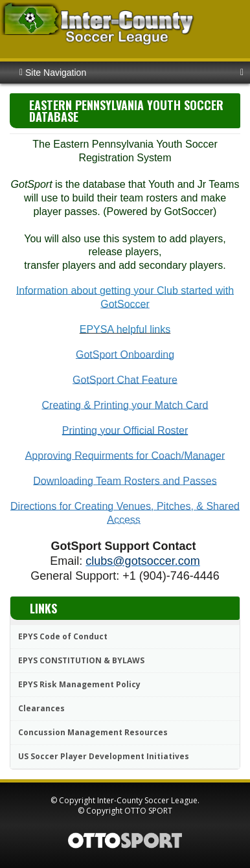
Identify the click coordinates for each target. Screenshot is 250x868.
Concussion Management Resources (93, 732)
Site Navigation (53, 73)
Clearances (41, 708)
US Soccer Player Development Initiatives (104, 756)
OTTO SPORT (148, 811)
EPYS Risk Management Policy (79, 684)
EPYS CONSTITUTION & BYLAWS (81, 660)
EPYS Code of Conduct (63, 636)
